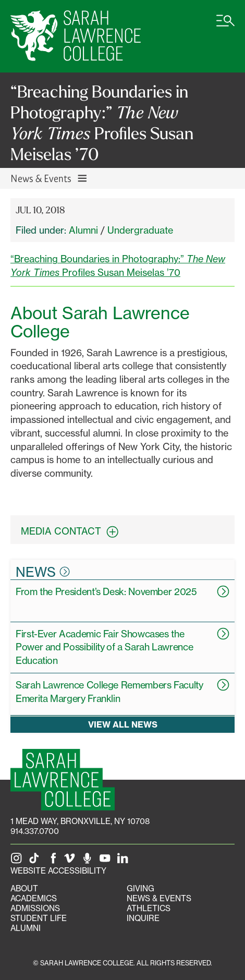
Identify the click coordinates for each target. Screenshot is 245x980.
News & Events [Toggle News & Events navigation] (49, 178)
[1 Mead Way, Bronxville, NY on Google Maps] (80, 821)
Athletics (149, 908)
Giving (140, 888)
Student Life (39, 918)
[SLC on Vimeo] (71, 861)
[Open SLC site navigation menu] (225, 26)
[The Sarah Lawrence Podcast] (89, 861)
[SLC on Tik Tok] (36, 861)
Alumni (83, 230)
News (43, 572)
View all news (123, 724)
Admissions (35, 908)
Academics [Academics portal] (34, 898)
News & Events (159, 898)
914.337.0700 (35, 831)
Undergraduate (140, 230)
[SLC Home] (76, 36)
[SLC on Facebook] (54, 861)
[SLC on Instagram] (18, 861)
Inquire (143, 918)
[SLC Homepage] (63, 780)
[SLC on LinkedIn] (125, 861)
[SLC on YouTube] (107, 861)
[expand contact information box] (115, 532)
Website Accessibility (58, 871)
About (24, 888)
